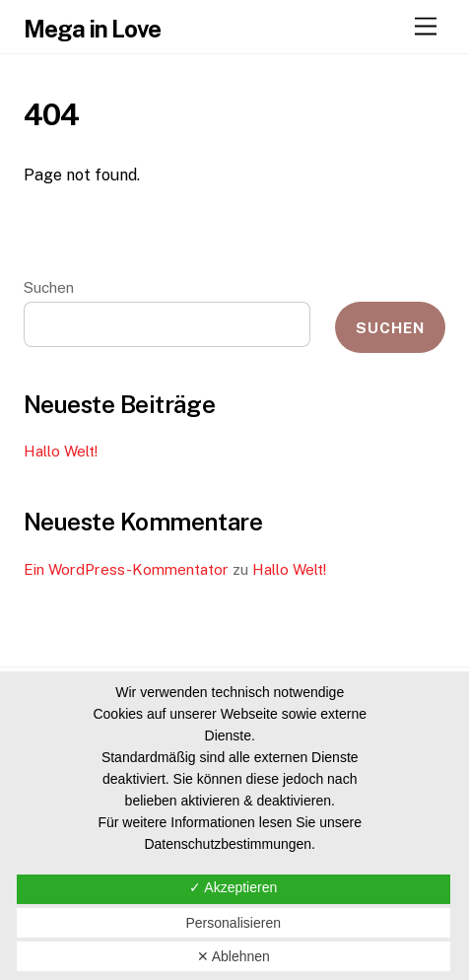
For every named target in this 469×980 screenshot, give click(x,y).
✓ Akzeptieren (233, 887)
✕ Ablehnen (234, 956)
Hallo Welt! (61, 451)
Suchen (49, 287)
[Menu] (426, 27)
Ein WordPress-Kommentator (126, 569)
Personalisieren (233, 923)
